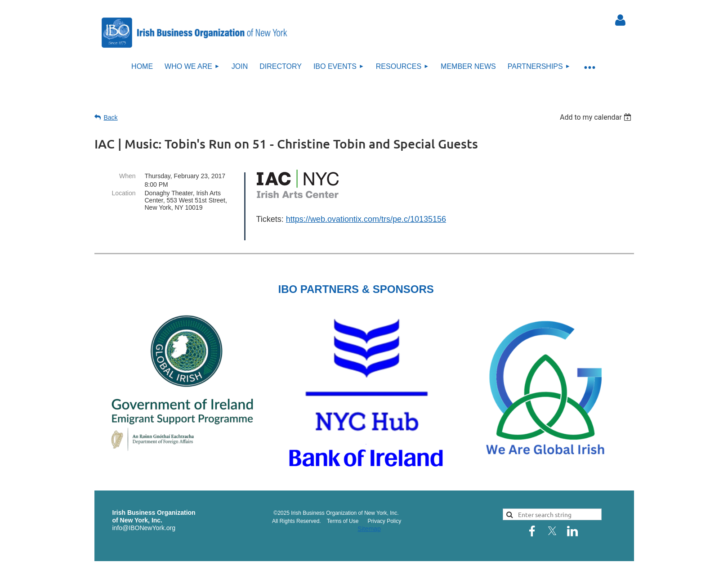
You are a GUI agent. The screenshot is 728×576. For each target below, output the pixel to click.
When (127, 176)
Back (111, 117)
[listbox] (597, 117)
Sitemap (369, 517)
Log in (621, 20)
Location (124, 193)
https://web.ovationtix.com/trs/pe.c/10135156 (366, 219)
